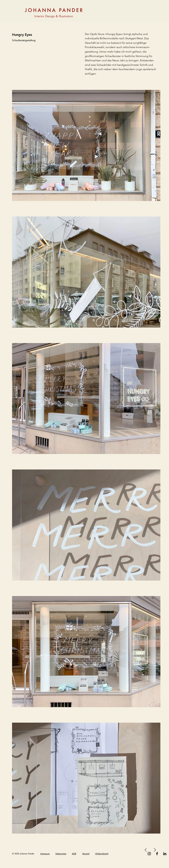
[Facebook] (157, 854)
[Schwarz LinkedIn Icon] (165, 854)
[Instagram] (149, 854)
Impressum (45, 854)
